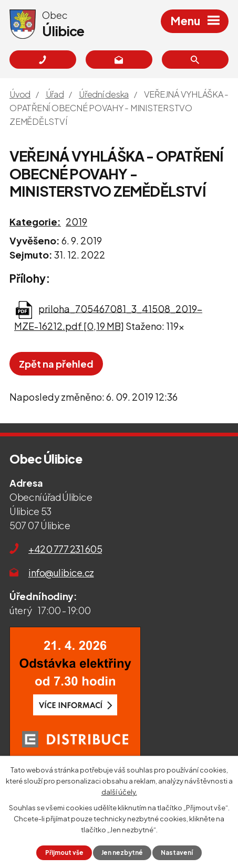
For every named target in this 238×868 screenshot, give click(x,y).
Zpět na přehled (56, 364)
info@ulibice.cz (61, 572)
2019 (76, 222)
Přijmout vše (64, 853)
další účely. (119, 791)
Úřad (55, 94)
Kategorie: (35, 222)
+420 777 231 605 (65, 549)
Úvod (20, 94)
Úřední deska (104, 94)
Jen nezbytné (122, 853)
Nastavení (177, 853)
